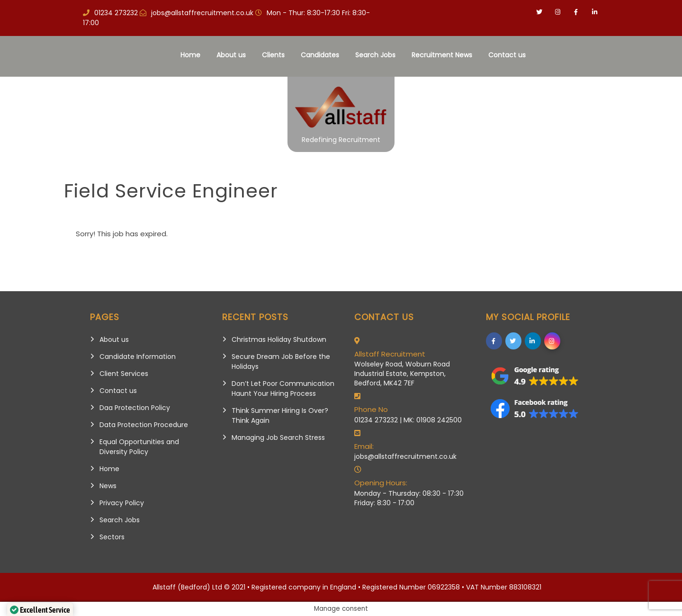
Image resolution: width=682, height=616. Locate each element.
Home (190, 55)
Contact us (507, 55)
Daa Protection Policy (135, 408)
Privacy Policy (122, 503)
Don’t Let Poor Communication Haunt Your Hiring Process (283, 388)
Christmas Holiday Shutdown (279, 339)
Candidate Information (138, 357)
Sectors (112, 537)
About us (231, 55)
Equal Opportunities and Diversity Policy (139, 447)
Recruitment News (442, 55)
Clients (273, 55)
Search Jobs (375, 55)
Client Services (124, 374)
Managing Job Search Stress (278, 437)
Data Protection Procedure (144, 425)
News (108, 486)
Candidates (320, 55)
